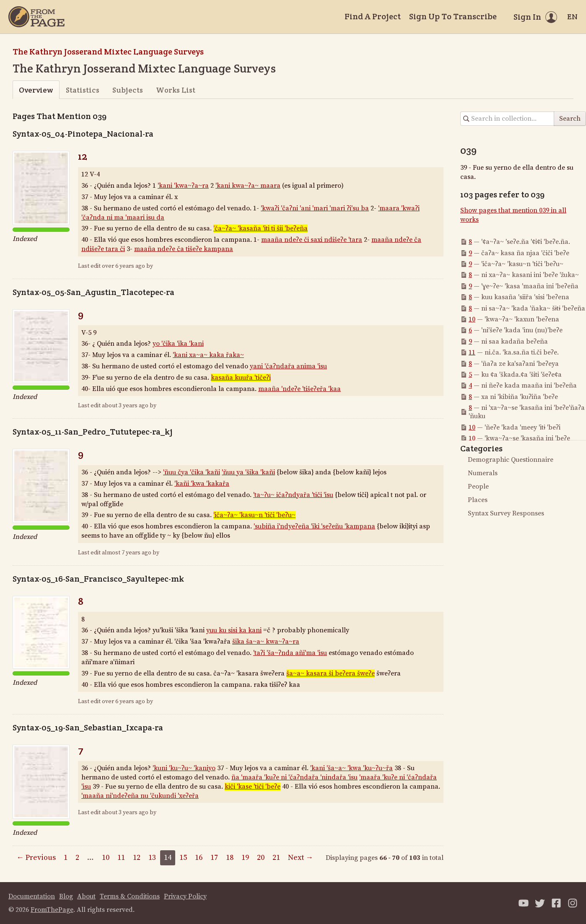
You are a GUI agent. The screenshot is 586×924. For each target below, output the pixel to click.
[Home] (36, 17)
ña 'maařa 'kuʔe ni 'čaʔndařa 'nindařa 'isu (294, 777)
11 (472, 352)
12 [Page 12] (137, 858)
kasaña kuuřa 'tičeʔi (241, 378)
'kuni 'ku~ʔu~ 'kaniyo (184, 768)
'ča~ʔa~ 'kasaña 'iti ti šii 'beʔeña (261, 228)
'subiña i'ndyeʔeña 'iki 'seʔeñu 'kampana (314, 526)
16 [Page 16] (199, 858)
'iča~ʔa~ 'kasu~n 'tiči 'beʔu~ (254, 515)
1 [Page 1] (66, 858)
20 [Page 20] (261, 858)
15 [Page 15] (183, 858)
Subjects (128, 90)
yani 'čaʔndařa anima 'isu (288, 366)
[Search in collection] (507, 119)
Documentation (32, 896)
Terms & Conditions (130, 896)
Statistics (83, 90)
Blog (66, 896)
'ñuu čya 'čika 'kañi (192, 472)
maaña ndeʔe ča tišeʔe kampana (184, 249)
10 (472, 319)
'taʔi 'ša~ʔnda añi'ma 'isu (290, 653)
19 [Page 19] (245, 858)
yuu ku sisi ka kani (234, 630)
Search (570, 119)
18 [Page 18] (230, 858)
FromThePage (52, 910)
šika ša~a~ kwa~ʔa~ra (266, 642)
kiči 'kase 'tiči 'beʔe (253, 787)
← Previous (36, 858)
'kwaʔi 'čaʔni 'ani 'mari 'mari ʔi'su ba (315, 208)
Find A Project (373, 16)
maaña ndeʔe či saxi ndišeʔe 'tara (312, 240)
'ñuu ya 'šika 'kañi (248, 472)
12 (83, 156)
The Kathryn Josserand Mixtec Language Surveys (108, 52)
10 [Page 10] (106, 858)
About (86, 896)
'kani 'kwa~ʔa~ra (183, 186)
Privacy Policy (185, 896)
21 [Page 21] (276, 858)
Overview (36, 90)
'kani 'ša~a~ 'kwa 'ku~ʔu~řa (351, 768)
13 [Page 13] (152, 858)
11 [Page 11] (121, 858)
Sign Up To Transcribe (453, 16)
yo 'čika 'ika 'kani (178, 344)
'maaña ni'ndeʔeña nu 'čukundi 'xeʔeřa (140, 796)
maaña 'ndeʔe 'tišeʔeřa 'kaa (299, 389)
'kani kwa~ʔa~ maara (248, 186)
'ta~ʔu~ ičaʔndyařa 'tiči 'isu (293, 495)
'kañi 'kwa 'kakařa (202, 484)
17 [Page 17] (214, 858)
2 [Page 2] (77, 858)
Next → (301, 858)
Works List (176, 90)
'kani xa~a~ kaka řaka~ (208, 355)
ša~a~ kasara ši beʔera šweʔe (331, 673)
